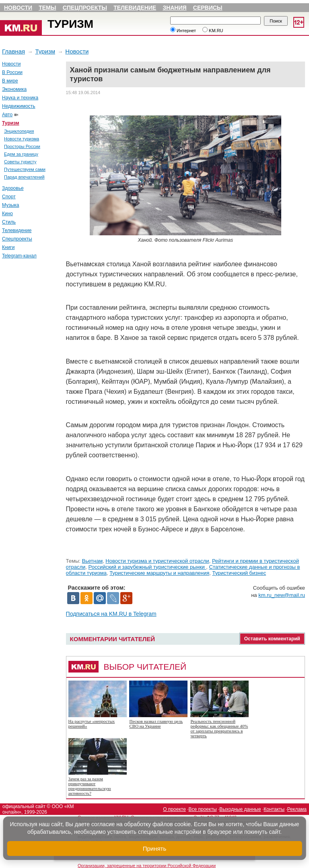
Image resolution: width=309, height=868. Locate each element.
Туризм (70, 24)
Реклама (297, 809)
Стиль (9, 222)
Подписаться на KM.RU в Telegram (111, 614)
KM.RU (213, 31)
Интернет (183, 31)
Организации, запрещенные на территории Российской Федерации (147, 866)
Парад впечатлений (24, 177)
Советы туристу (20, 162)
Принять (155, 848)
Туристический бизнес (239, 573)
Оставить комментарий (272, 639)
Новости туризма (22, 139)
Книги (8, 247)
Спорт (9, 197)
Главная (13, 51)
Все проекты (203, 809)
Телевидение (135, 8)
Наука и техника (20, 98)
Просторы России (22, 146)
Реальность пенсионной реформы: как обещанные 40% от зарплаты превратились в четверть (219, 728)
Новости (18, 8)
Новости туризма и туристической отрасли (157, 561)
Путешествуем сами (25, 169)
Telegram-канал (19, 256)
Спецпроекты (85, 8)
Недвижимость (19, 106)
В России (12, 72)
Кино (7, 214)
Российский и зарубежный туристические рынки (147, 567)
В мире (10, 81)
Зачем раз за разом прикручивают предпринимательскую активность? (90, 786)
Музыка (10, 205)
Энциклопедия (19, 131)
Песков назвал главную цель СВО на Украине (156, 724)
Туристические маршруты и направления (159, 573)
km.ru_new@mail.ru (282, 595)
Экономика (14, 89)
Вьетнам (93, 561)
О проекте (174, 809)
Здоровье (13, 188)
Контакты (274, 809)
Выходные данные (240, 809)
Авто (7, 115)
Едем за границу (21, 154)
